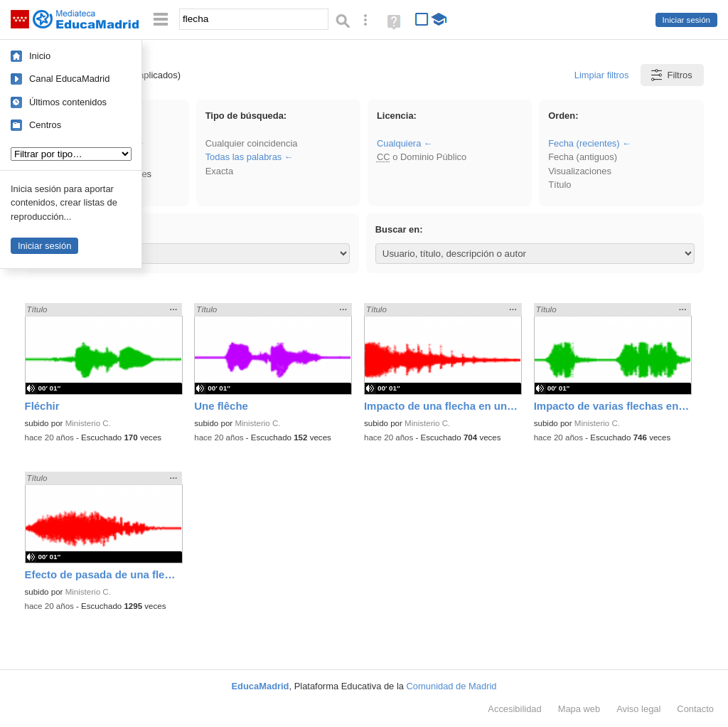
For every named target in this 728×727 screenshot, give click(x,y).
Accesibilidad (514, 709)
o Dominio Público (422, 157)
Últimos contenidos (68, 102)
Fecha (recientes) (584, 143)
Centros (45, 125)
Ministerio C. (88, 423)
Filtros (671, 75)
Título (560, 185)
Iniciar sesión (686, 20)
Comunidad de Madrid (452, 686)
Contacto (695, 709)
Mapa (579, 709)
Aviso (638, 709)
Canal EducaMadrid (69, 79)
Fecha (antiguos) (583, 157)
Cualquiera (399, 143)
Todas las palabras (244, 157)
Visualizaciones (580, 171)
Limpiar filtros (602, 75)
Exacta (219, 171)
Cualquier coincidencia (252, 143)
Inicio (40, 56)
